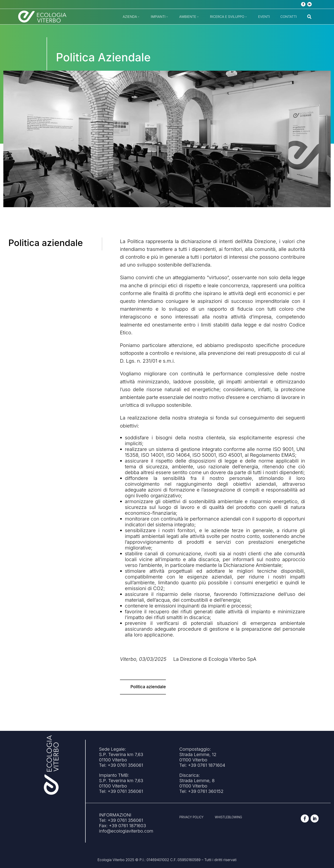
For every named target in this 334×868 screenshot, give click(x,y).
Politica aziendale (148, 687)
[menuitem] (131, 17)
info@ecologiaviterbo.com (126, 831)
